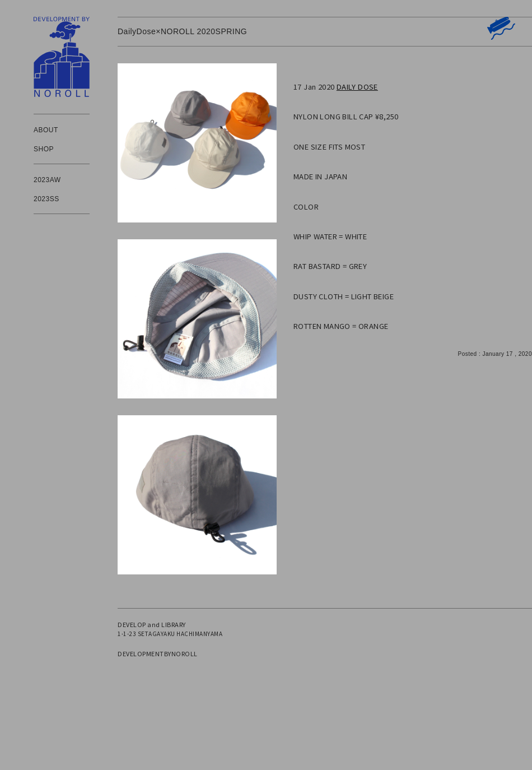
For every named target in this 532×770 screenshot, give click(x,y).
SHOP (44, 149)
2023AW (47, 180)
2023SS (46, 199)
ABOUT (46, 130)
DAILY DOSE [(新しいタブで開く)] (357, 87)
